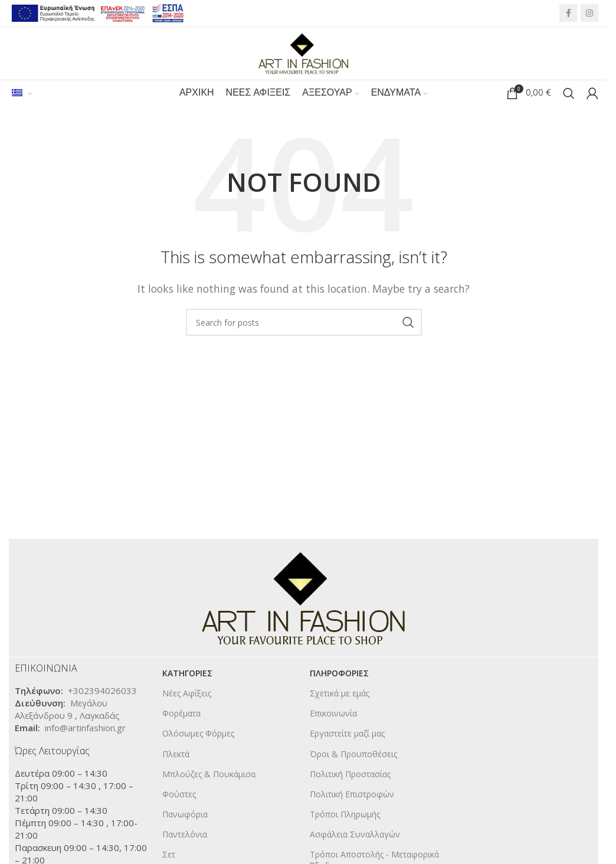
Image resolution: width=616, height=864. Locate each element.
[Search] (569, 94)
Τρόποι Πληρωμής (345, 815)
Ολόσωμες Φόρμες (198, 734)
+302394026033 (102, 691)
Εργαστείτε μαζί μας (347, 734)
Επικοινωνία (333, 714)
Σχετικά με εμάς (340, 694)
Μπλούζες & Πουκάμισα (209, 775)
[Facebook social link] (568, 14)
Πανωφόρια (185, 815)
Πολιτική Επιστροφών (352, 795)
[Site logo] (304, 53)
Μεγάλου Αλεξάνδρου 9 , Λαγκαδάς (67, 710)
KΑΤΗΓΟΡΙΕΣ (187, 674)
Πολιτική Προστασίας (350, 775)
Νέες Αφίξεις (187, 694)
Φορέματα (181, 714)
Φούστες (179, 795)
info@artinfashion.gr (85, 728)
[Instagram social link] (589, 14)
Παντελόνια (185, 835)
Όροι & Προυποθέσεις (353, 755)
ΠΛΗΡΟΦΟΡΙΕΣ (339, 674)
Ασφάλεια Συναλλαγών (355, 835)
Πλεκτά (176, 755)
